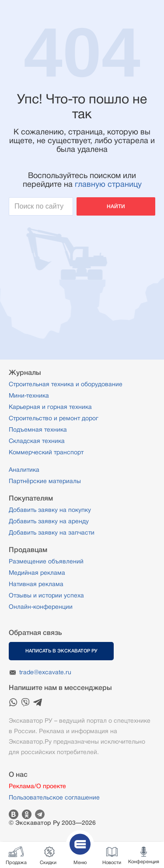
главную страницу (108, 184)
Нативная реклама (36, 584)
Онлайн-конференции (41, 607)
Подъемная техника (38, 429)
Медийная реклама (37, 573)
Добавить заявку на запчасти (52, 532)
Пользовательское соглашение (54, 797)
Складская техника (37, 441)
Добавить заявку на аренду (49, 521)
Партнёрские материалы (45, 481)
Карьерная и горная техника (50, 407)
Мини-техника (29, 395)
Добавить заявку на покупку (50, 510)
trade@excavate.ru (45, 672)
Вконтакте (14, 814)
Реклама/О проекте (37, 786)
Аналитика (24, 470)
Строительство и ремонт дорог (54, 418)
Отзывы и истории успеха (46, 595)
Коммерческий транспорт (46, 452)
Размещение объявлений (46, 561)
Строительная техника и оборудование (66, 384)
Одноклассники (27, 814)
